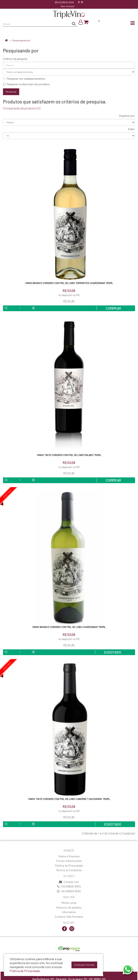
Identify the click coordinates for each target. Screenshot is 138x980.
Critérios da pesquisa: (15, 59)
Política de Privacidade (69, 866)
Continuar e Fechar (84, 965)
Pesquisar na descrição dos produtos (26, 84)
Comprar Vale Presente (69, 917)
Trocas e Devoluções (69, 861)
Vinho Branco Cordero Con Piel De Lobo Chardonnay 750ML (69, 627)
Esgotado (113, 652)
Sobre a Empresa (69, 856)
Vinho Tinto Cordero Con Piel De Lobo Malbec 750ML (69, 455)
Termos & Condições (69, 870)
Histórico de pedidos (69, 908)
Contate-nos (69, 882)
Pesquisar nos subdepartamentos (24, 79)
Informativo (69, 912)
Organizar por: (127, 116)
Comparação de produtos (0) (22, 108)
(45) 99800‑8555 (65, 2)
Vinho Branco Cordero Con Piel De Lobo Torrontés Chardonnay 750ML (69, 283)
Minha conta (69, 903)
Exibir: (132, 129)
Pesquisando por (21, 40)
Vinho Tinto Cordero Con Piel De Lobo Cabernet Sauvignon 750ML (69, 799)
